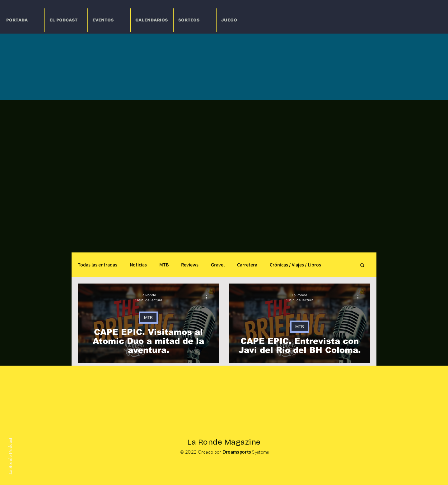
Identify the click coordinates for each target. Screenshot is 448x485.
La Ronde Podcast (10, 456)
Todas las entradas (98, 265)
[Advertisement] (224, 146)
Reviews (190, 265)
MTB (164, 265)
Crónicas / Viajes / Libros (295, 265)
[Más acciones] (209, 297)
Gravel (218, 265)
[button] (109, 20)
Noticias (138, 265)
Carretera (247, 265)
